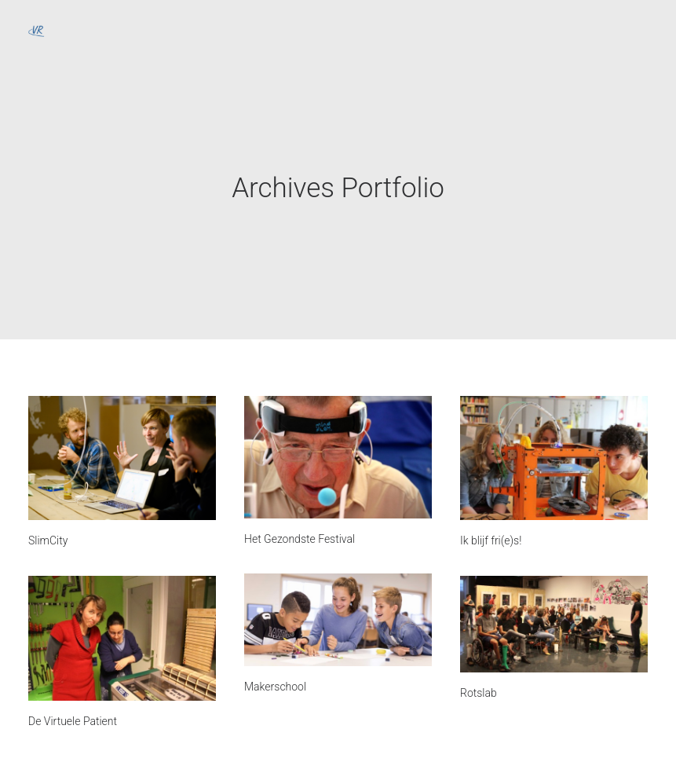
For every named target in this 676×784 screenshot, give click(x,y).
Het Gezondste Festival (300, 539)
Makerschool (275, 687)
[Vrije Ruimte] (36, 29)
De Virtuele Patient (73, 721)
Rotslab (479, 693)
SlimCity (48, 540)
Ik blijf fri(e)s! (491, 540)
